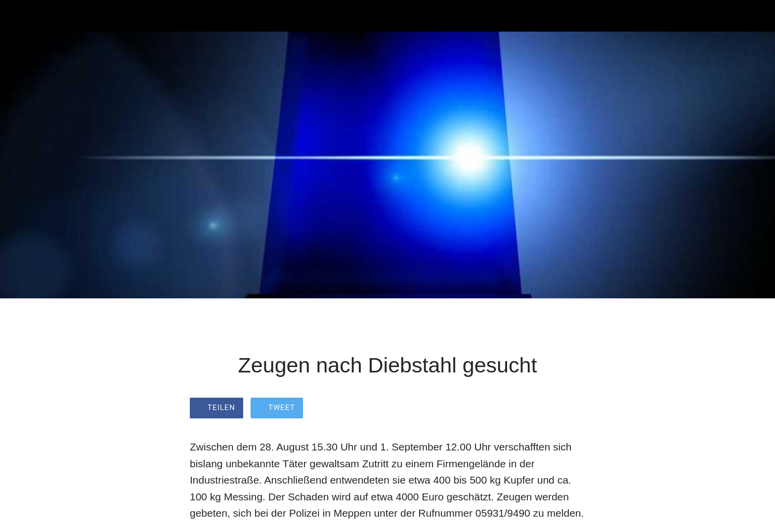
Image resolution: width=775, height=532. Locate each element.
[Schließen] (20, 16)
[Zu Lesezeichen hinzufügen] (573, 409)
